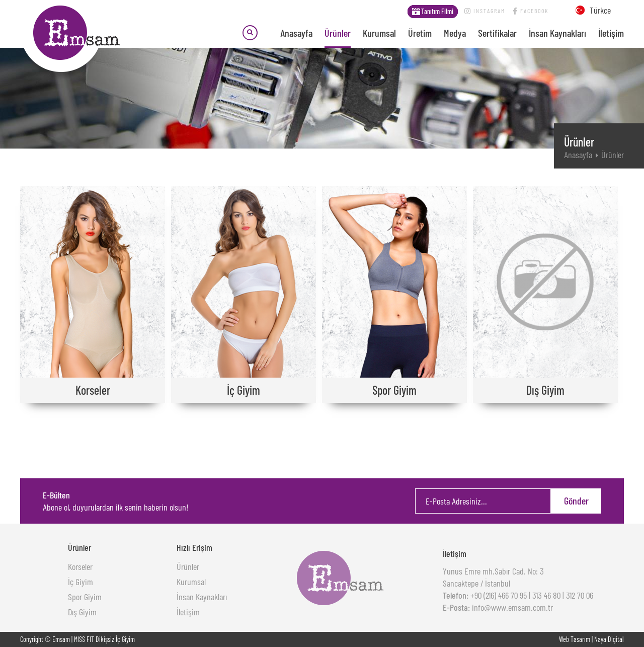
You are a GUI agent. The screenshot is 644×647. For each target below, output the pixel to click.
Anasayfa (296, 33)
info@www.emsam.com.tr (511, 607)
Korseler (80, 566)
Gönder (576, 500)
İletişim (611, 33)
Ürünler (338, 33)
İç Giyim (80, 582)
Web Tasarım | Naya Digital (591, 639)
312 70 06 (580, 595)
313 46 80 (546, 595)
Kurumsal (379, 33)
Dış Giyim (82, 612)
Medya (455, 33)
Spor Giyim (85, 597)
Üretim (420, 33)
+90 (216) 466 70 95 (498, 595)
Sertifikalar (497, 33)
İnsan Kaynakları (557, 33)
